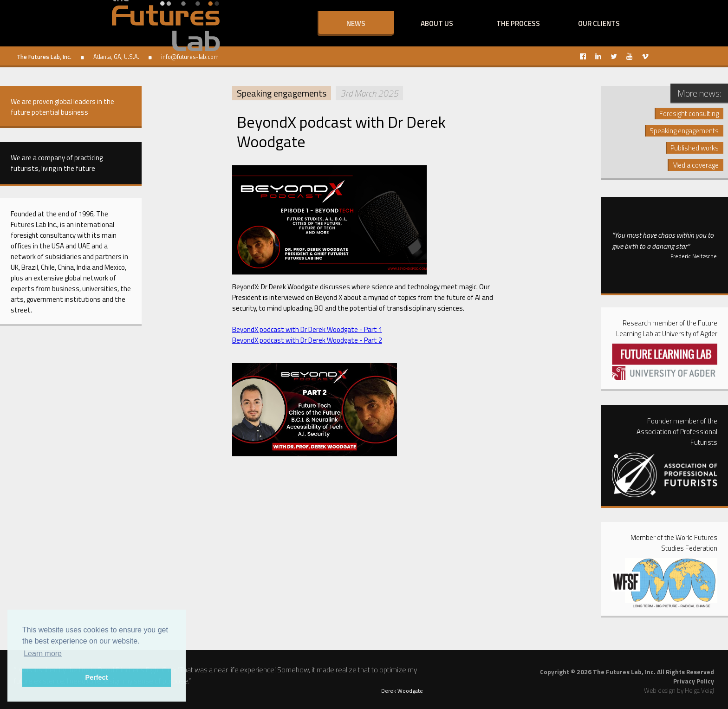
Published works (695, 148)
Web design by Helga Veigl (679, 690)
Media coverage (695, 165)
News (356, 23)
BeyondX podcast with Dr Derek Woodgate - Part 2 (307, 340)
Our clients (599, 23)
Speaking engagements (282, 93)
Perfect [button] (97, 677)
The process (518, 23)
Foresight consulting (689, 114)
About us (437, 23)
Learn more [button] (43, 654)
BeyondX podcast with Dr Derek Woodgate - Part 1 (307, 329)
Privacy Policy (694, 681)
